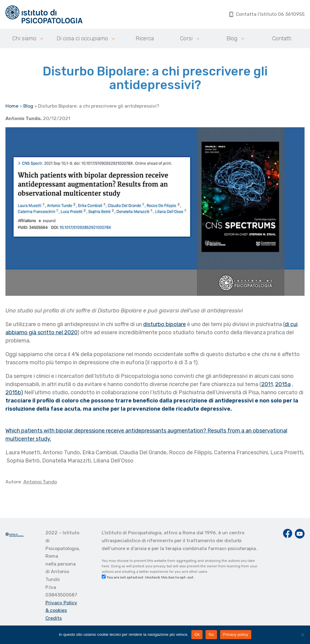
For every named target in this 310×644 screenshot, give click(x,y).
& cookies (56, 610)
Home (12, 106)
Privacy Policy (61, 603)
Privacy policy (236, 634)
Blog (232, 38)
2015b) (14, 392)
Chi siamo (24, 38)
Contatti (282, 38)
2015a (283, 384)
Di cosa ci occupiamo (82, 38)
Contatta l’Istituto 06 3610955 (267, 14)
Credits (54, 618)
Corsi (186, 38)
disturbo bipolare (165, 324)
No (211, 634)
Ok (197, 634)
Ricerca (145, 38)
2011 (267, 384)
